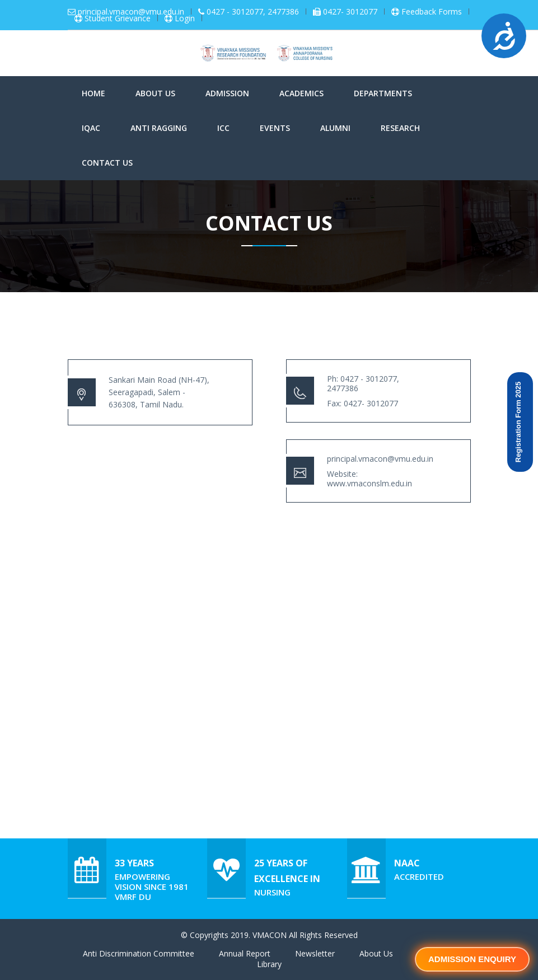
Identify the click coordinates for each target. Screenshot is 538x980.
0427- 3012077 (350, 12)
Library (269, 964)
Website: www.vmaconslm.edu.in (369, 479)
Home (93, 93)
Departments (383, 93)
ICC (223, 128)
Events (275, 128)
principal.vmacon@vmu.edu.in (131, 12)
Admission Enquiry (472, 959)
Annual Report (245, 953)
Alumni (335, 128)
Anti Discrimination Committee (139, 953)
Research (400, 128)
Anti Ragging (159, 128)
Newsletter (315, 953)
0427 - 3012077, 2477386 (253, 12)
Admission (227, 93)
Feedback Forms (432, 12)
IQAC (91, 128)
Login (185, 18)
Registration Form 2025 (518, 422)
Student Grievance (118, 18)
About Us (155, 93)
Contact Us (107, 163)
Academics (301, 93)
